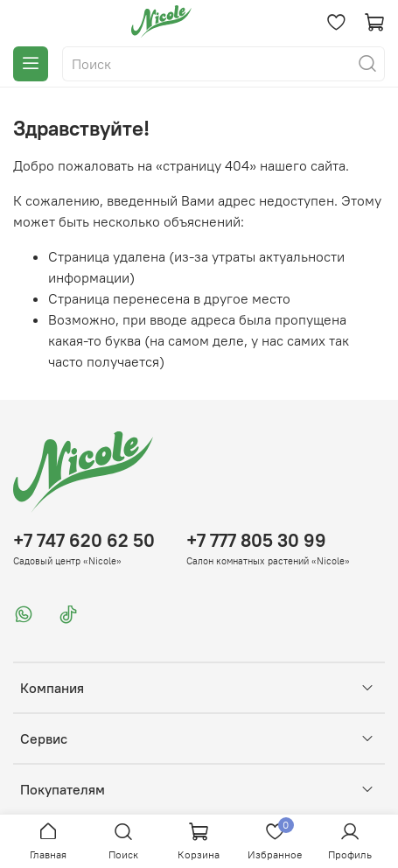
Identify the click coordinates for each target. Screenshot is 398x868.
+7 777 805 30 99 (256, 540)
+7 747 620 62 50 (84, 540)
